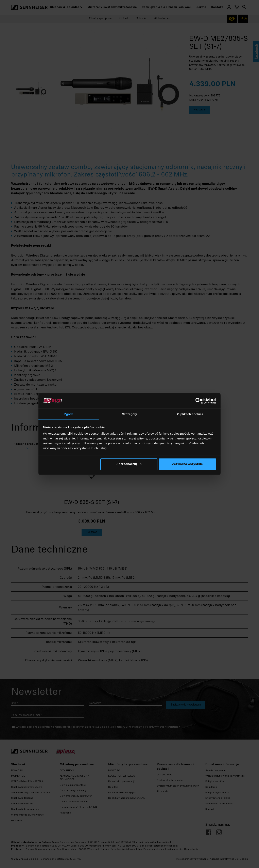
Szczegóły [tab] (129, 414)
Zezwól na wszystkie (187, 464)
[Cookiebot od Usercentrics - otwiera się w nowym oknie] (198, 401)
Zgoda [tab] (69, 414)
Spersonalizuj (129, 464)
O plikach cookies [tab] (190, 414)
